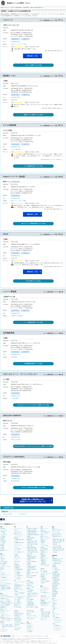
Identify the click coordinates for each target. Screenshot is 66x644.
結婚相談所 (43, 601)
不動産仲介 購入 (4, 598)
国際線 (20, 620)
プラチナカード (58, 622)
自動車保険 (3, 528)
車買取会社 (16, 565)
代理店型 (3, 532)
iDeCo (53, 606)
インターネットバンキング (6, 566)
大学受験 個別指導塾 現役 (32, 532)
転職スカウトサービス (45, 538)
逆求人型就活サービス (45, 532)
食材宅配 (16, 538)
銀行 (2, 560)
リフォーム (3, 612)
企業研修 (42, 577)
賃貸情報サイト (4, 608)
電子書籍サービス (18, 588)
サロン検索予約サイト (45, 593)
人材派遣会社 (43, 563)
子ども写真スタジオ (18, 587)
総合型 (16, 591)
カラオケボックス (44, 618)
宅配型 (16, 555)
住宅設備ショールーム (5, 611)
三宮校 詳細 (14, 100)
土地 (12, 597)
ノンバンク (7, 574)
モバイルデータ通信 (56, 533)
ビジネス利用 (18, 628)
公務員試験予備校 (30, 604)
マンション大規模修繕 (5, 605)
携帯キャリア (55, 528)
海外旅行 (22, 614)
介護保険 (54, 590)
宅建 (28, 592)
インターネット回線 (56, 546)
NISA (1, 557)
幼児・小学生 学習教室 (31, 576)
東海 (6, 603)
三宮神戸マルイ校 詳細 (17, 316)
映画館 (42, 610)
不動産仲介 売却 (4, 595)
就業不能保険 (55, 585)
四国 (54, 543)
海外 (19, 625)
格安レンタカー (17, 561)
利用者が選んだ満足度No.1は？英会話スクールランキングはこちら (33, 500)
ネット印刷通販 (44, 572)
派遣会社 (42, 547)
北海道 (29, 541)
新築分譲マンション (5, 617)
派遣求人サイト (44, 550)
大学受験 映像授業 (30, 538)
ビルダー (3, 623)
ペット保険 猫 (55, 571)
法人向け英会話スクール (32, 606)
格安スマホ (60, 536)
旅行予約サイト (17, 612)
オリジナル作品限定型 (20, 593)
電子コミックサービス (19, 590)
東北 (3, 625)
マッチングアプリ (44, 605)
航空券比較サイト (18, 615)
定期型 (58, 574)
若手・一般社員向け (46, 581)
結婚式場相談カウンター (46, 602)
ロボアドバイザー (4, 590)
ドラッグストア (30, 625)
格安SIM (55, 536)
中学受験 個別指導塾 (31, 558)
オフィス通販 (17, 601)
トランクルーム (17, 550)
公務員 (29, 596)
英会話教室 (29, 585)
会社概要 (13, 636)
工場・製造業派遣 (44, 549)
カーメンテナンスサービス (20, 582)
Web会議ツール (44, 575)
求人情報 (46, 636)
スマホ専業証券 (4, 562)
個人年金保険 (55, 593)
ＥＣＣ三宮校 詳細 (15, 149)
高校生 (29, 572)
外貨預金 (2, 568)
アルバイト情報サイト (45, 533)
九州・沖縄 (30, 546)
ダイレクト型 (4, 530)
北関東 (7, 625)
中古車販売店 (17, 568)
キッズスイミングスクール (32, 617)
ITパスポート (34, 596)
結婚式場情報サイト (45, 604)
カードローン (3, 573)
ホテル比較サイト (18, 617)
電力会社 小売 (17, 606)
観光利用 (17, 629)
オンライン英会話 (30, 587)
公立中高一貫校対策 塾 (31, 561)
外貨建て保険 (55, 588)
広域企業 (55, 544)
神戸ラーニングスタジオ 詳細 (18, 201)
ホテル (15, 626)
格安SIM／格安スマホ (57, 535)
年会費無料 (4, 578)
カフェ (15, 584)
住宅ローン (3, 570)
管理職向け (44, 580)
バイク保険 (3, 533)
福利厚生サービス (18, 604)
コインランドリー (18, 536)
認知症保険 (54, 587)
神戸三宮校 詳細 (15, 481)
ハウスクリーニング (18, 535)
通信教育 (28, 571)
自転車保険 (3, 538)
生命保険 (2, 544)
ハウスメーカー (5, 630)
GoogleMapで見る (15, 42)
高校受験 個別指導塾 (31, 547)
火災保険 (2, 539)
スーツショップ (30, 628)
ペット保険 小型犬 (56, 570)
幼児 (28, 584)
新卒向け (43, 583)
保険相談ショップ (4, 550)
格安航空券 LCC (17, 618)
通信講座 (28, 588)
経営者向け (44, 578)
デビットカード (4, 582)
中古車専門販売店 (19, 569)
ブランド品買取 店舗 (18, 598)
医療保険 (2, 546)
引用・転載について (40, 636)
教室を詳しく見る (33, 56)
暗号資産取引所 (4, 585)
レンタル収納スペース (20, 552)
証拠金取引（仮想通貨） (6, 588)
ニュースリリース (19, 636)
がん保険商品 (55, 582)
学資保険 (2, 549)
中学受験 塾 (29, 555)
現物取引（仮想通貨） (6, 587)
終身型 (54, 574)
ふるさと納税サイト (18, 549)
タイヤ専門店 (29, 632)
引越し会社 (16, 557)
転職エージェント (44, 539)
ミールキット (17, 541)
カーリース (16, 563)
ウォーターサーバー (18, 528)
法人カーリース (44, 570)
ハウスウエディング (45, 597)
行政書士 (29, 595)
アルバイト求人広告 (45, 565)
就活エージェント (44, 528)
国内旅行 (17, 614)
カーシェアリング (18, 558)
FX (1, 571)
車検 (15, 580)
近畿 (9, 603)
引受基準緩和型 (56, 576)
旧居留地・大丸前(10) (8, 514)
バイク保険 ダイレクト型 (57, 562)
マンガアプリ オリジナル (19, 596)
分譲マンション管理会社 (5, 601)
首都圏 (3, 603)
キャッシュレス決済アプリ (6, 584)
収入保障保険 (56, 581)
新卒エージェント (44, 559)
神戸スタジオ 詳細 (15, 440)
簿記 (31, 592)
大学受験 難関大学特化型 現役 (33, 535)
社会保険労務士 (35, 593)
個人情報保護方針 (26, 636)
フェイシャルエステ (45, 589)
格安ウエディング (44, 599)
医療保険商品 (55, 573)
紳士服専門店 (29, 627)
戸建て (8, 597)
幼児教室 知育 (30, 577)
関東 (49, 612)
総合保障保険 (55, 592)
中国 (63, 541)
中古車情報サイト (18, 566)
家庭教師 (28, 574)
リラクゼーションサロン (32, 616)
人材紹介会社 (43, 561)
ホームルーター (55, 532)
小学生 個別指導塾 (30, 568)
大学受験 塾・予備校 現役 (32, 528)
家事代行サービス (18, 533)
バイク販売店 (17, 574)
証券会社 (3, 559)
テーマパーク (43, 620)
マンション (4, 597)
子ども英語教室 (30, 582)
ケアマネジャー (35, 595)
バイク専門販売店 (19, 576)
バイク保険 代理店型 (56, 563)
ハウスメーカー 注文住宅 (5, 620)
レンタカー (16, 560)
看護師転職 (43, 541)
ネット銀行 (3, 565)
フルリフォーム (5, 614)
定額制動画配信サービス (19, 585)
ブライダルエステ (44, 588)
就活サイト (43, 530)
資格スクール (29, 598)
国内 (16, 625)
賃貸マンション (4, 609)
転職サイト (43, 535)
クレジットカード (4, 576)
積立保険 (54, 596)
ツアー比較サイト (18, 622)
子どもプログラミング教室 (32, 607)
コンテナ (17, 554)
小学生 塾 (29, 565)
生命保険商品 (55, 578)
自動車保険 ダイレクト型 (57, 559)
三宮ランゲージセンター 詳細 (18, 44)
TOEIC (29, 593)
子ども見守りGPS (18, 607)
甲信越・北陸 (34, 543)
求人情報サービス (44, 552)
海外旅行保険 (3, 541)
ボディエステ (43, 591)
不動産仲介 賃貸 (4, 606)
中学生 (33, 572)
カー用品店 (29, 630)
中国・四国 (10, 627)
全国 (48, 617)
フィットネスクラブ (31, 612)
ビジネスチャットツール (46, 573)
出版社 (16, 595)
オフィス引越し (17, 599)
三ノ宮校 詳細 (14, 398)
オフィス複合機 (17, 602)
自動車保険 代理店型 (56, 560)
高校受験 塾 (29, 539)
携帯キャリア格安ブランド (58, 530)
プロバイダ (54, 538)
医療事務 (31, 590)
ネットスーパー (17, 544)
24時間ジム (29, 614)
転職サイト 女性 (44, 536)
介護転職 (42, 543)
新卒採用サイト (44, 556)
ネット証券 (3, 555)
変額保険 (54, 595)
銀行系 (3, 574)
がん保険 (2, 547)
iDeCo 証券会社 (4, 563)
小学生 (36, 572)
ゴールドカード (5, 581)
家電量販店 (29, 624)
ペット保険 (3, 543)
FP (28, 590)
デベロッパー (4, 631)
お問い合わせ (33, 636)
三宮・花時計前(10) (22, 514)
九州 (12, 603)
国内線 (16, 620)
